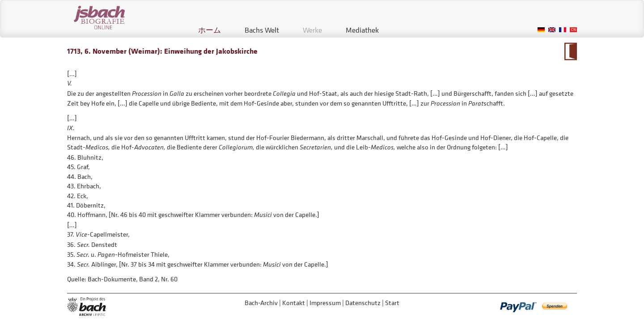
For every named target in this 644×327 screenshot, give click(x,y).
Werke (312, 30)
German (541, 30)
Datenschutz (363, 303)
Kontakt (294, 303)
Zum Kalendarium (570, 51)
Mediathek (362, 30)
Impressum (325, 303)
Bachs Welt (262, 30)
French (563, 30)
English (552, 30)
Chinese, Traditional (573, 30)
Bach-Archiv (261, 303)
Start (392, 303)
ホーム (210, 30)
